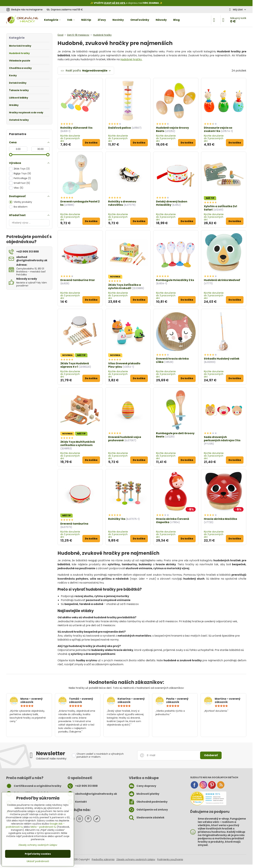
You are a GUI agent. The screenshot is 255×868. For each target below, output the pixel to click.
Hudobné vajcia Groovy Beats (172, 129)
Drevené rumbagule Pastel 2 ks (80, 203)
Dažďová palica (120, 128)
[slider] (11, 155)
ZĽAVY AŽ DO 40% (115, 3)
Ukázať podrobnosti (38, 861)
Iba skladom (18, 207)
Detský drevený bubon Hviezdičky (172, 203)
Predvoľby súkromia (103, 859)
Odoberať (211, 755)
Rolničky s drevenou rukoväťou (122, 203)
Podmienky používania (170, 859)
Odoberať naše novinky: (51, 759)
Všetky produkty (21, 202)
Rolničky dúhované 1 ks (76, 128)
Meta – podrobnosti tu (43, 827)
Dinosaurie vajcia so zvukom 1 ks (218, 129)
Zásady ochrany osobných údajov (136, 859)
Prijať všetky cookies (38, 854)
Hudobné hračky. (131, 59)
